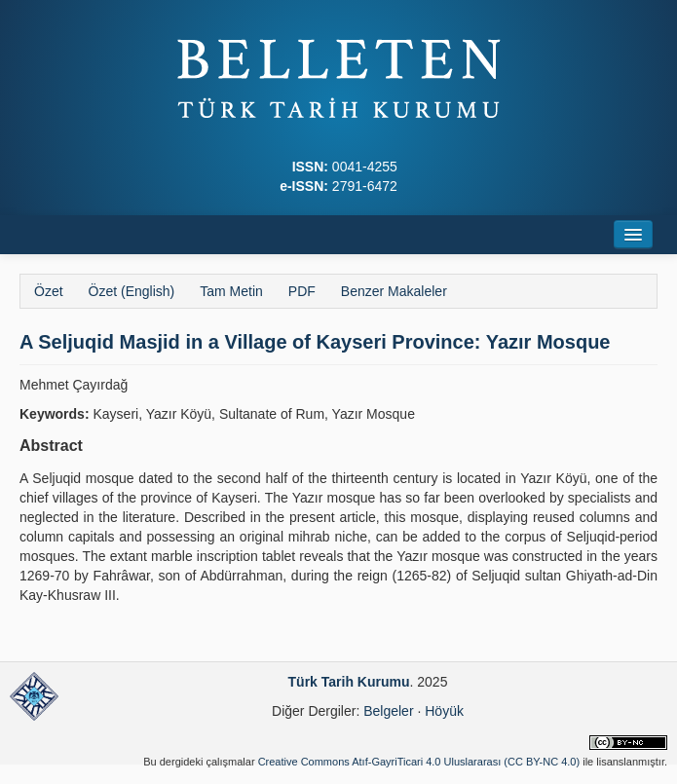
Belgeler (388, 711)
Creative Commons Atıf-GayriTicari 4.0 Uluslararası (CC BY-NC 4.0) (419, 762)
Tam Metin (231, 291)
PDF (302, 291)
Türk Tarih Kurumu (349, 682)
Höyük (444, 711)
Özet (49, 291)
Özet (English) (132, 291)
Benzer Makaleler (394, 291)
